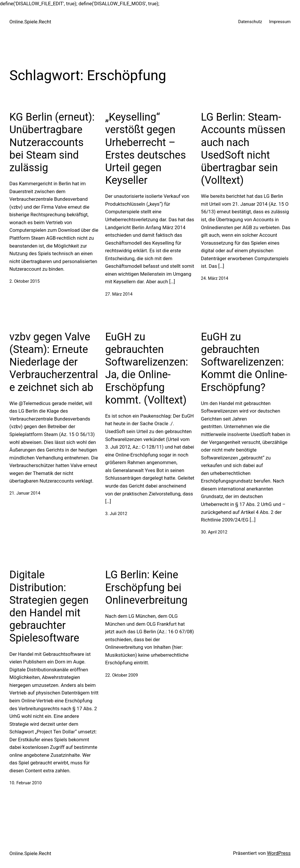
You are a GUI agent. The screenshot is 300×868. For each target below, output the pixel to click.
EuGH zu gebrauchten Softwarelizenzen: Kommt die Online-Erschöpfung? (244, 362)
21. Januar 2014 (25, 493)
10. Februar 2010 (25, 783)
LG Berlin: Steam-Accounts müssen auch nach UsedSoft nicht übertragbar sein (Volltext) (243, 149)
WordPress (279, 853)
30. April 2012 (214, 532)
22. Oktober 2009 (122, 675)
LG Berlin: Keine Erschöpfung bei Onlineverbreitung (146, 587)
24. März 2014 (215, 278)
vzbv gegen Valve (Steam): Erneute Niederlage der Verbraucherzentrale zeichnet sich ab (54, 362)
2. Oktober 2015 (24, 281)
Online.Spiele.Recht (30, 22)
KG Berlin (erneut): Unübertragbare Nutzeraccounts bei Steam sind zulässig (52, 142)
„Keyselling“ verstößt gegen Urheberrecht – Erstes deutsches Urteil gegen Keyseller (146, 149)
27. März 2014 (119, 294)
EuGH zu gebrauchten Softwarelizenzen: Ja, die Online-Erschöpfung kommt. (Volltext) (147, 368)
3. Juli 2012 (116, 514)
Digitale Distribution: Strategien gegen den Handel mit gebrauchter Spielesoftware (49, 606)
